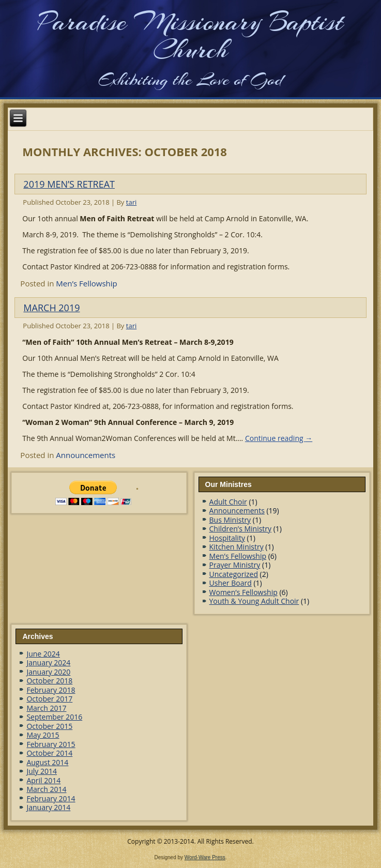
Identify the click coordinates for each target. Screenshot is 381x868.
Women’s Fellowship (243, 592)
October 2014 (49, 753)
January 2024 (48, 663)
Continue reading (279, 438)
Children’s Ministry (241, 529)
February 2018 (51, 690)
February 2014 (51, 798)
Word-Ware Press (205, 857)
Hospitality (227, 538)
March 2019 (51, 308)
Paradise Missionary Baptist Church (190, 36)
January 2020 (48, 672)
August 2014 (47, 762)
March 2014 (46, 789)
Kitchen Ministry (237, 547)
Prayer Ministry (235, 565)
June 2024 (43, 654)
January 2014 (48, 807)
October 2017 (49, 699)
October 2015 (49, 726)
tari (131, 202)
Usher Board (231, 583)
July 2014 (42, 771)
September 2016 (54, 717)
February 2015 (51, 744)
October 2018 (49, 681)
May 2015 (43, 735)
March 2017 (46, 708)
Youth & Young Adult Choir (254, 601)
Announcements (86, 455)
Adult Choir (228, 502)
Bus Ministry (230, 520)
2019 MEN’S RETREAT (69, 184)
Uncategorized (234, 574)
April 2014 (43, 780)
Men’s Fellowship (86, 283)
